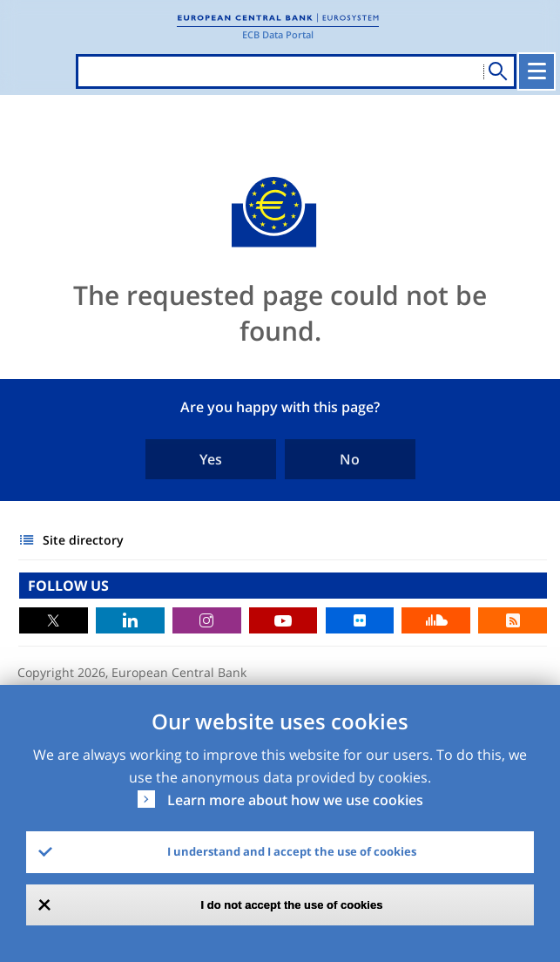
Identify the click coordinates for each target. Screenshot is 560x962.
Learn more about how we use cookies (295, 800)
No (350, 459)
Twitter (54, 620)
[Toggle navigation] (536, 71)
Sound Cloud (436, 620)
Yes (211, 459)
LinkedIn (130, 620)
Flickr (360, 620)
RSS (513, 620)
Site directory (83, 540)
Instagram (207, 620)
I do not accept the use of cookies (292, 905)
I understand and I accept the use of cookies (292, 851)
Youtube (283, 620)
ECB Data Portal (278, 34)
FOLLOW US (68, 586)
